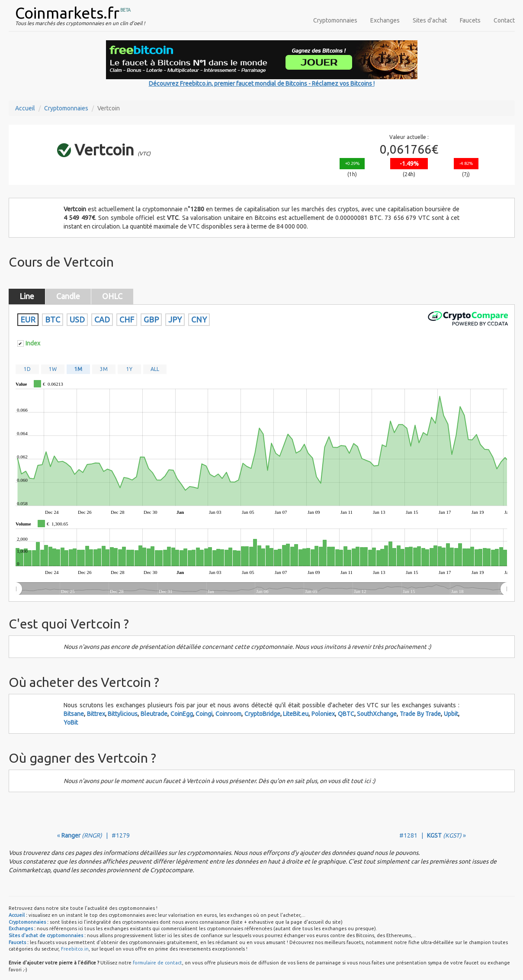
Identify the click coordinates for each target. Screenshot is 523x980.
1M (78, 369)
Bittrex (96, 714)
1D (27, 369)
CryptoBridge (262, 714)
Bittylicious (123, 714)
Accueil (25, 108)
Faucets (470, 20)
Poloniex (323, 714)
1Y (129, 369)
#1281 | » (433, 835)
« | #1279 (93, 835)
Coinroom (228, 714)
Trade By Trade (420, 714)
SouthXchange (377, 714)
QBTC (346, 714)
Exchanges (385, 20)
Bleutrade (154, 714)
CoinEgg (182, 714)
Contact (504, 20)
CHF (127, 319)
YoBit (71, 722)
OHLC (112, 296)
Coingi (204, 714)
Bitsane (74, 714)
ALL (155, 369)
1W (53, 369)
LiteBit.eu (296, 714)
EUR (28, 319)
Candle (68, 296)
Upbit (451, 714)
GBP (151, 319)
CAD (102, 319)
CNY (199, 319)
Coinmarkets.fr (67, 13)
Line (27, 296)
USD (77, 319)
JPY (175, 319)
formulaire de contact (157, 963)
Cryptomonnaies (335, 20)
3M (104, 369)
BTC (53, 319)
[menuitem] (261, 589)
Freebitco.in (75, 949)
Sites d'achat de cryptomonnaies (46, 935)
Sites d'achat (430, 20)
